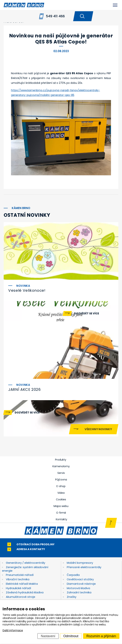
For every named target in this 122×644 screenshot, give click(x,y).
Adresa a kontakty (31, 549)
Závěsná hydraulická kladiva (25, 592)
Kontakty (61, 519)
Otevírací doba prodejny (35, 544)
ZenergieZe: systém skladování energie (25, 569)
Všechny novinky (98, 429)
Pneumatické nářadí (20, 575)
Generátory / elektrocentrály (26, 563)
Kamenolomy (61, 466)
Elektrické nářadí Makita (22, 584)
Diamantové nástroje (81, 584)
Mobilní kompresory (80, 563)
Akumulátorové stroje (21, 597)
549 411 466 (55, 16)
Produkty (61, 460)
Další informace (13, 630)
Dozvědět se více (87, 313)
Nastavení (48, 636)
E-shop (61, 486)
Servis (61, 473)
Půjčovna (61, 480)
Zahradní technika (79, 592)
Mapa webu (61, 506)
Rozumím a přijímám (101, 636)
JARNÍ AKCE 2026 (24, 389)
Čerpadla (73, 575)
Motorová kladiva (78, 588)
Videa (61, 493)
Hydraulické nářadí (18, 588)
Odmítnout (71, 636)
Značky (72, 597)
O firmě (61, 513)
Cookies (61, 499)
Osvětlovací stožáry (80, 579)
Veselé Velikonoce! (27, 290)
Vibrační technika (18, 579)
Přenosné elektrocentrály (84, 567)
